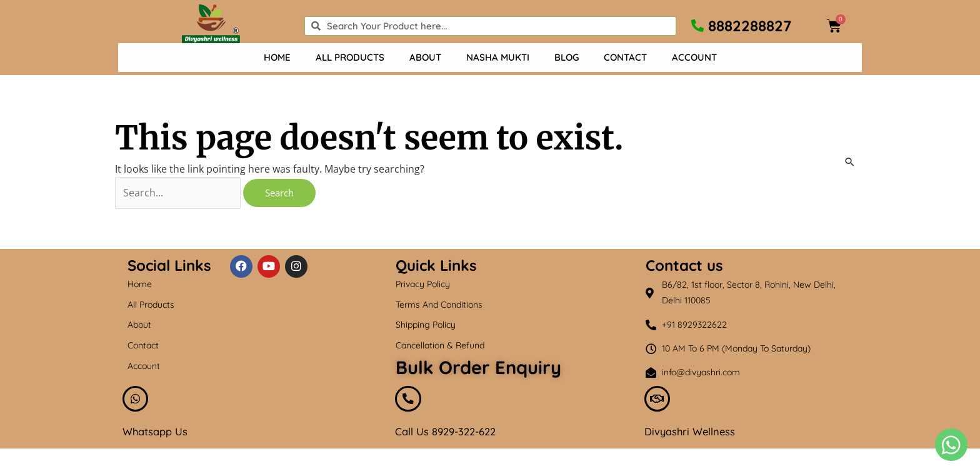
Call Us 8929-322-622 (450, 436)
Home (277, 57)
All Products (350, 57)
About (425, 57)
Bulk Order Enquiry (478, 368)
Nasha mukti (498, 57)
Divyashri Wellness (693, 436)
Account (694, 57)
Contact (625, 57)
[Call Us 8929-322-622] (409, 402)
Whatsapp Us (158, 436)
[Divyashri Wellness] (659, 402)
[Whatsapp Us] (137, 402)
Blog (567, 57)
